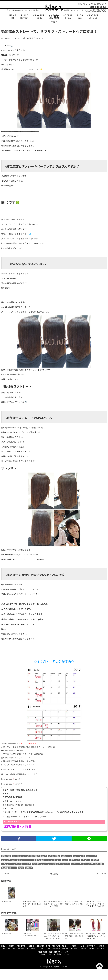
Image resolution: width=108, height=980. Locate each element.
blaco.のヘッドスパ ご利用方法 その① (20, 781)
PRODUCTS (42, 964)
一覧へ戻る (53, 885)
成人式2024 (6, 945)
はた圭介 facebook (11, 828)
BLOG (80, 16)
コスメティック (79, 867)
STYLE (101, 958)
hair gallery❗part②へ (12, 795)
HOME (13, 16)
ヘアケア (95, 871)
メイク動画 (52, 875)
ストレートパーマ (22, 50)
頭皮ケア (29, 879)
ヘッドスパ (16, 875)
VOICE (65, 958)
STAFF (73, 958)
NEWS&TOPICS (55, 964)
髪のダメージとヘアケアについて (16, 769)
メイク (43, 875)
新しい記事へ (102, 885)
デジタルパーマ (41, 871)
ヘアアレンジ (74, 871)
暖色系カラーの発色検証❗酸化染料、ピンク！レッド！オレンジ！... (96, 947)
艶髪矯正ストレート (36, 50)
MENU (54, 16)
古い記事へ (5, 885)
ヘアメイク (6, 875)
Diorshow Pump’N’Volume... (30, 946)
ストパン (15, 871)
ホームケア (26, 875)
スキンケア (6, 871)
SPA (66, 964)
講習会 (21, 879)
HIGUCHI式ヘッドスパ (21, 867)
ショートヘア (92, 867)
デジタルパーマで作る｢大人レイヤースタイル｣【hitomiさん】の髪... (54, 947)
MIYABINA (35, 867)
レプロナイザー (77, 875)
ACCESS (68, 16)
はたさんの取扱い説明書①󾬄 (14, 786)
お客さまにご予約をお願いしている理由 (19, 773)
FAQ (82, 958)
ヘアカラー (85, 871)
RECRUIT (91, 958)
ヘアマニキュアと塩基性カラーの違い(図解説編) (22, 765)
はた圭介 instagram (45, 823)
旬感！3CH (99, 875)
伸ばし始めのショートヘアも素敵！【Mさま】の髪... (74, 947)
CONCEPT (39, 16)
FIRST (25, 16)
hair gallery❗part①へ (12, 790)
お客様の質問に (54, 867)
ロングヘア (89, 875)
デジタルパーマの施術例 (12, 762)
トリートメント (55, 871)
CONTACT (93, 16)
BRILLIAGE (6, 867)
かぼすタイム (66, 867)
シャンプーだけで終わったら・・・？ (18, 776)
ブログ (65, 871)
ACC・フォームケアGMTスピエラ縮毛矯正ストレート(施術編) (28, 758)
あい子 (44, 867)
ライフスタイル (64, 875)
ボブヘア (36, 875)
